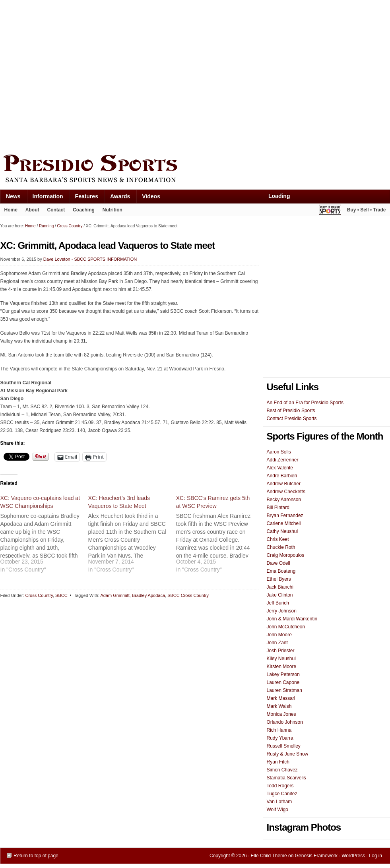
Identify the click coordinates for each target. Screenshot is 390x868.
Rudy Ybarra (280, 738)
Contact (56, 210)
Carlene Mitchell (284, 523)
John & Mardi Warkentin (292, 619)
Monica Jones (281, 714)
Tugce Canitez (282, 794)
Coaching (84, 210)
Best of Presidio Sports (291, 411)
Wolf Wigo (277, 810)
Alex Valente (280, 468)
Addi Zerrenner (283, 460)
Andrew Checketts (286, 492)
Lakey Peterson (283, 674)
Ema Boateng (281, 571)
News (10, 198)
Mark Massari (281, 698)
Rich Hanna (279, 730)
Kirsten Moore (282, 666)
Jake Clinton (280, 595)
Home (11, 210)
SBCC (61, 595)
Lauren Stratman (284, 690)
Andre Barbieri (282, 476)
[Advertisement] (75, 75)
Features (84, 198)
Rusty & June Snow (288, 754)
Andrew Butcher (284, 484)
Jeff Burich (278, 603)
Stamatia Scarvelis (286, 778)
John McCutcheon (286, 627)
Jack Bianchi (280, 587)
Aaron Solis (279, 452)
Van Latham (279, 802)
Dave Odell (278, 563)
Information (45, 198)
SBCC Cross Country (188, 595)
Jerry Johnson (282, 611)
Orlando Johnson (285, 722)
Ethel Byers (279, 579)
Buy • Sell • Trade (367, 210)
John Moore (279, 635)
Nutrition (113, 210)
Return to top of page (36, 856)
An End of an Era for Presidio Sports (305, 403)
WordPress (353, 856)
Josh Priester (281, 651)
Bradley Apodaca (148, 595)
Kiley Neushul (281, 659)
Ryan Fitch (278, 762)
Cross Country (39, 595)
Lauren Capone (283, 682)
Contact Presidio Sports (292, 418)
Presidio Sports (195, 170)
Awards (117, 198)
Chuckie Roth (281, 547)
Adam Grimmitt (115, 595)
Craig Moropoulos (286, 555)
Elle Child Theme (269, 856)
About (30, 211)
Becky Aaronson (284, 500)
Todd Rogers (280, 786)
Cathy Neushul (282, 531)
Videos (151, 196)
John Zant (277, 643)
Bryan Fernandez (285, 515)
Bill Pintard (278, 508)
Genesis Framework (316, 856)
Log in (375, 856)
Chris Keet (278, 539)
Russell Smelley (284, 746)
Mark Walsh (279, 706)
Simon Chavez (282, 770)
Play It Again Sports (330, 211)
